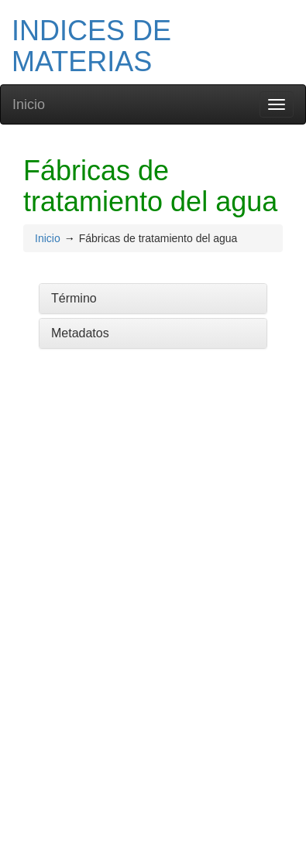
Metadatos (80, 333)
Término (74, 298)
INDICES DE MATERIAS (91, 46)
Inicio (29, 104)
